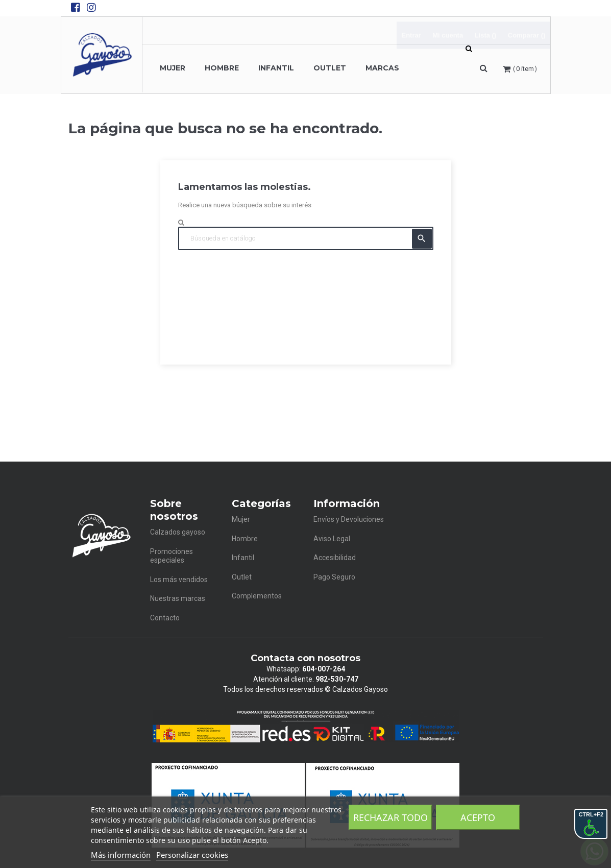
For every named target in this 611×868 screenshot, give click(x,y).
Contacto (165, 618)
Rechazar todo (390, 817)
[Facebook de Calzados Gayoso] (76, 8)
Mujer (241, 519)
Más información (121, 855)
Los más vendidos (179, 580)
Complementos (257, 596)
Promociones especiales (172, 556)
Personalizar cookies (192, 855)
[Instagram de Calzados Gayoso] (91, 8)
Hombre (245, 539)
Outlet (242, 577)
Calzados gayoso (178, 532)
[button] (484, 68)
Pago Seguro (334, 577)
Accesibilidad (335, 558)
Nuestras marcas (178, 598)
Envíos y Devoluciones (349, 519)
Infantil (243, 558)
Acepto (478, 817)
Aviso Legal (332, 539)
